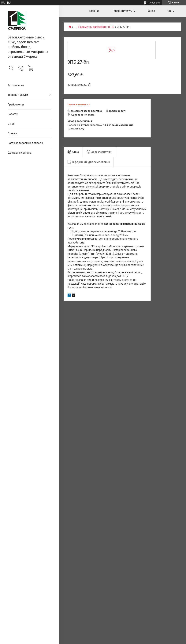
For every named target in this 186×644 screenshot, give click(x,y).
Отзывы (13, 133)
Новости (13, 114)
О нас (11, 124)
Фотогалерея (16, 85)
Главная (94, 11)
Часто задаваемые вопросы (25, 143)
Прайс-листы (16, 105)
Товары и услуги (18, 95)
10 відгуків (154, 3)
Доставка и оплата (20, 153)
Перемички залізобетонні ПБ (96, 27)
